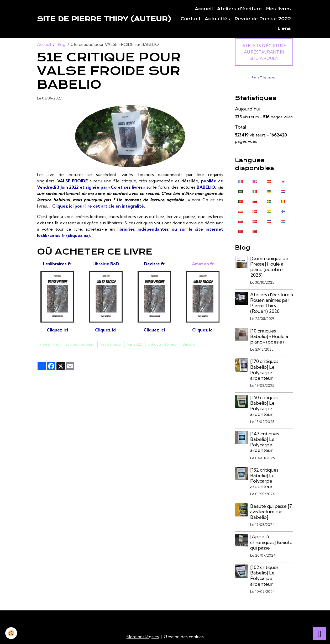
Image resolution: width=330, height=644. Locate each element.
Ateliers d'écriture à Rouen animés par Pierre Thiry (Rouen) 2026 (272, 303)
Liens (284, 29)
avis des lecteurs (80, 344)
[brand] (104, 19)
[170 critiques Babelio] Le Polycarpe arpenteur (264, 369)
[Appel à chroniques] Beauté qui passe (271, 542)
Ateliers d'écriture (239, 9)
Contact (191, 19)
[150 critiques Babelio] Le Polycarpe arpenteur (264, 406)
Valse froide (110, 344)
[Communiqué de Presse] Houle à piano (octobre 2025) (269, 267)
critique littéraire (162, 344)
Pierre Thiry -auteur (264, 77)
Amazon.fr (203, 264)
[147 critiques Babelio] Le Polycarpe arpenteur (264, 442)
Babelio (189, 344)
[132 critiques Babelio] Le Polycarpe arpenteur (264, 478)
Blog (61, 44)
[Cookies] (11, 633)
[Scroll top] (319, 634)
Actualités (218, 19)
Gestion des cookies (184, 637)
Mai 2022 (134, 344)
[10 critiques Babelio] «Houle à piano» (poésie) (269, 336)
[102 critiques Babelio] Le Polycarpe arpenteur (264, 576)
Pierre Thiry (49, 344)
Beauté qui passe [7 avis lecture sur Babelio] (271, 512)
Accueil (204, 9)
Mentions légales (143, 637)
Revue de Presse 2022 (263, 19)
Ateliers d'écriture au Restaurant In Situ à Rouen (264, 52)
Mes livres (278, 9)
